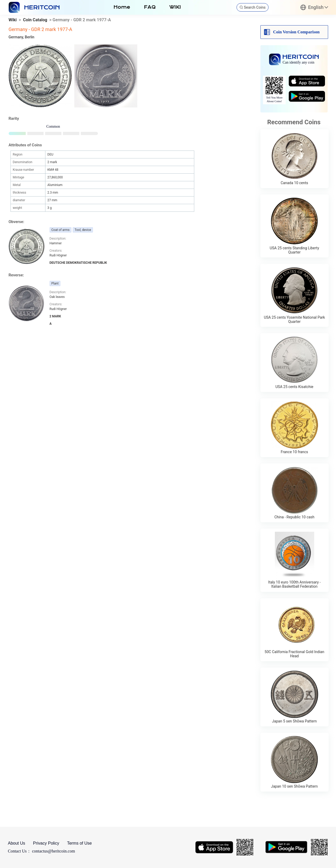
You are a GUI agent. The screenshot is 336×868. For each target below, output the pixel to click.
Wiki (13, 20)
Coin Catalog (35, 20)
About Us (17, 843)
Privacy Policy (46, 843)
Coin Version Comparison (296, 32)
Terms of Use (79, 843)
